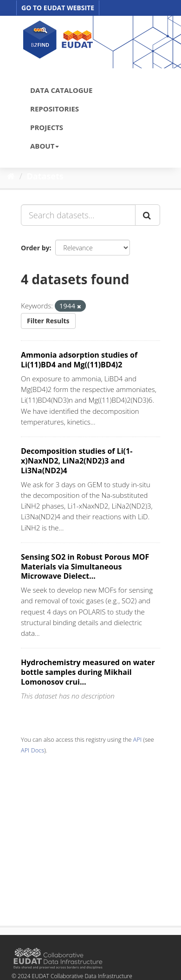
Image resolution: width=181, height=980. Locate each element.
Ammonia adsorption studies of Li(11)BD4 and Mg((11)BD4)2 (79, 360)
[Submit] (148, 215)
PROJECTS (47, 127)
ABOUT (45, 146)
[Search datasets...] (78, 215)
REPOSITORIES (55, 109)
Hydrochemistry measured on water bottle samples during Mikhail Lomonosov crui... (88, 672)
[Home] (11, 176)
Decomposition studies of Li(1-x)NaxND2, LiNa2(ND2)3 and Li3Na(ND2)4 (77, 461)
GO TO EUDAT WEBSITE (58, 8)
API (137, 739)
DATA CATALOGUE (61, 90)
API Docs (32, 750)
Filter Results (48, 321)
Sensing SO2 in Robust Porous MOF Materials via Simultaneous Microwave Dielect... (85, 567)
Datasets (45, 176)
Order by (35, 248)
